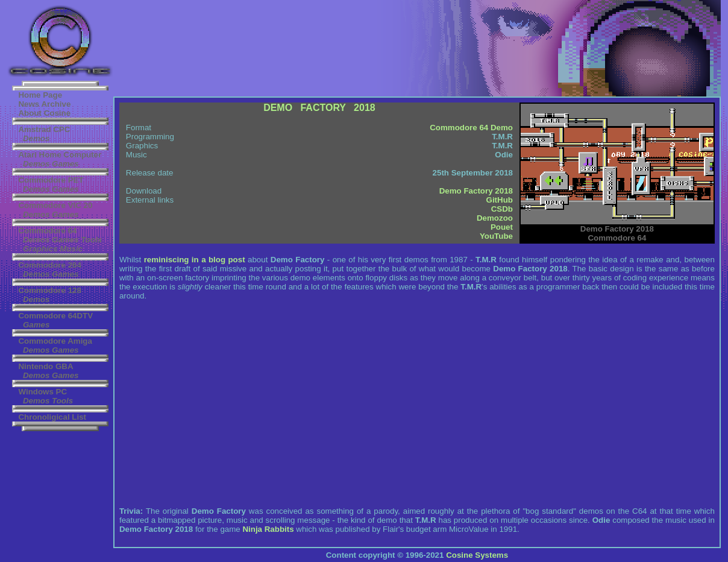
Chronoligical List (52, 417)
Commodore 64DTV (55, 316)
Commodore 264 (49, 265)
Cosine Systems (477, 555)
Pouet (502, 227)
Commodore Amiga (55, 341)
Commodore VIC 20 (55, 205)
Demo (502, 128)
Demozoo (495, 218)
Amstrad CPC (44, 129)
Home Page (40, 95)
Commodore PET (51, 180)
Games (65, 164)
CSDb (502, 209)
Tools (91, 240)
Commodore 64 (47, 231)
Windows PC (42, 392)
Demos (36, 138)
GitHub (500, 200)
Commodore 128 (49, 290)
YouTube (496, 236)
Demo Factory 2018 (476, 191)
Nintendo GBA (45, 366)
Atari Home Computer (60, 155)
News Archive (44, 104)
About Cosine (44, 113)
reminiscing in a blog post (195, 260)
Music (71, 249)
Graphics (40, 249)
